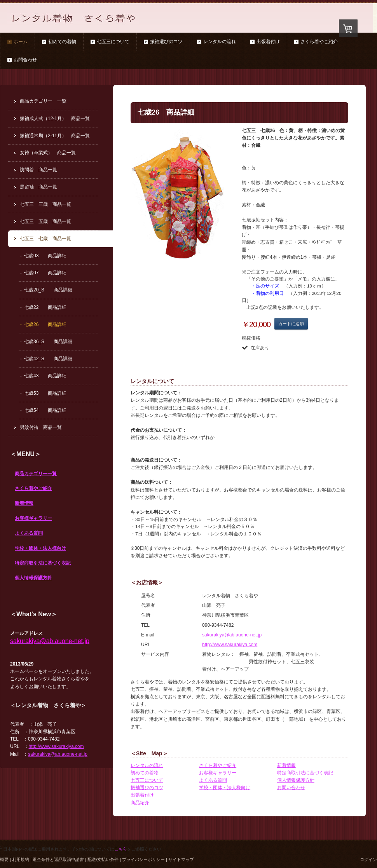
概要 (4, 859)
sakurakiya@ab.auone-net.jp (232, 635)
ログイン (368, 859)
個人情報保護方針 (33, 578)
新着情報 (24, 503)
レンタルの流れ (147, 765)
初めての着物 (145, 773)
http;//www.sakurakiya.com (230, 645)
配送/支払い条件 (103, 859)
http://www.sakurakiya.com (56, 746)
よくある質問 (29, 533)
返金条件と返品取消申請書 (58, 859)
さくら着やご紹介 (33, 488)
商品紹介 (140, 803)
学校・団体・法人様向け (40, 548)
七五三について (147, 780)
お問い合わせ (291, 788)
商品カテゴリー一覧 (36, 474)
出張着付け (142, 795)
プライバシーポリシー (143, 859)
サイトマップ (181, 859)
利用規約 (21, 859)
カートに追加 (291, 324)
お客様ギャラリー (33, 518)
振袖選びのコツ (147, 788)
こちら (121, 849)
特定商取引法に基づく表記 (43, 563)
